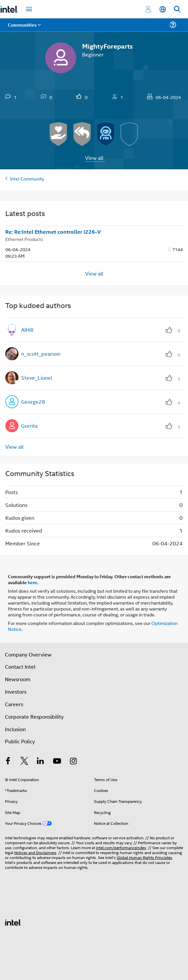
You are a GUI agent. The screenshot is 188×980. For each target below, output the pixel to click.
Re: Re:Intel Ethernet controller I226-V (53, 232)
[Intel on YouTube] (57, 762)
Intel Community (27, 178)
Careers (14, 704)
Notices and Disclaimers (35, 852)
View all (94, 158)
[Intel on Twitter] (24, 762)
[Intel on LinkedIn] (41, 762)
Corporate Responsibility (34, 717)
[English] (163, 9)
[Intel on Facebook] (8, 762)
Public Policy (20, 741)
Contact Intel (20, 667)
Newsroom (18, 679)
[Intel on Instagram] (73, 762)
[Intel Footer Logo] (13, 922)
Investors (16, 692)
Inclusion (15, 729)
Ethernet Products (24, 239)
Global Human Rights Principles (144, 857)
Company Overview (28, 654)
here (32, 582)
